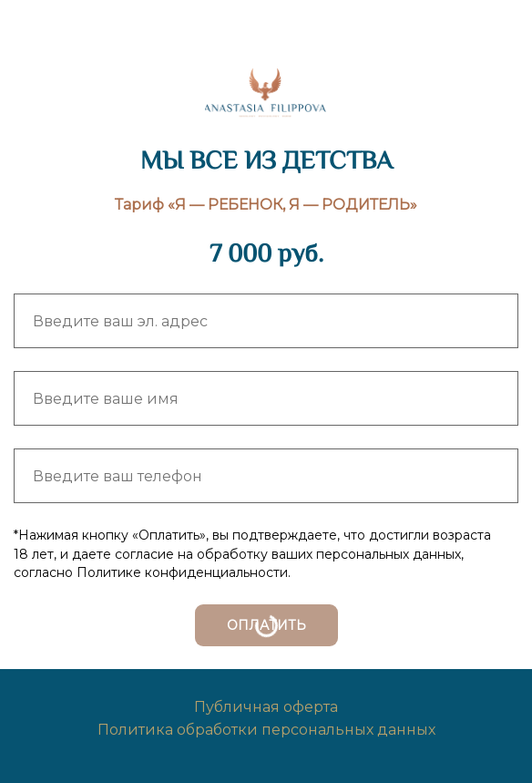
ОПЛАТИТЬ (266, 625)
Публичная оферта (266, 707)
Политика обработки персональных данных (266, 730)
